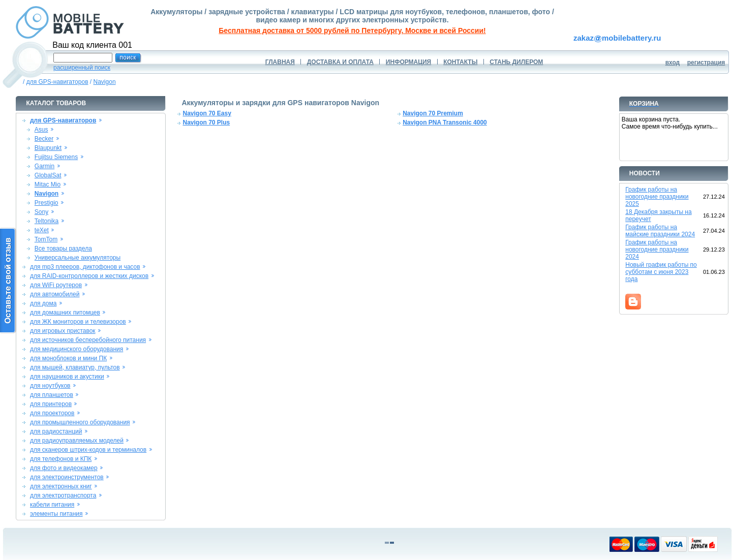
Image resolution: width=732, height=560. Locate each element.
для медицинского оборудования (77, 349)
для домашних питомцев (65, 313)
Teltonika (47, 221)
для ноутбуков (50, 386)
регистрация (706, 63)
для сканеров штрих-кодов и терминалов (88, 450)
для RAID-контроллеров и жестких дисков (89, 276)
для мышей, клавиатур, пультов (75, 367)
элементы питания (56, 514)
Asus (41, 130)
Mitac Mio (48, 184)
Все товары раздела (63, 248)
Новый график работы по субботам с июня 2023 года (661, 272)
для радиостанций (56, 431)
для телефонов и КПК (61, 459)
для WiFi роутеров (56, 285)
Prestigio (47, 203)
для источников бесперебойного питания (88, 340)
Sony (41, 212)
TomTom (46, 239)
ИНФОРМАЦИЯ (408, 62)
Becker (44, 139)
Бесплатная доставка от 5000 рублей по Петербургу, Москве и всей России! (352, 30)
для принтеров (51, 404)
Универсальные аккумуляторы (78, 258)
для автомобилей (55, 294)
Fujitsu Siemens (56, 157)
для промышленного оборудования (80, 422)
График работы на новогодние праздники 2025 (657, 197)
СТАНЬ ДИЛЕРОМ (516, 62)
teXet (42, 230)
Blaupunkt (48, 148)
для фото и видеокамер (64, 468)
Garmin (44, 166)
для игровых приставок (63, 331)
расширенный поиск (82, 68)
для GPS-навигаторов (57, 82)
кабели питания (52, 505)
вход (673, 63)
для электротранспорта (63, 495)
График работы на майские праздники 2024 (660, 231)
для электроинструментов (67, 477)
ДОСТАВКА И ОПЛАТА (340, 62)
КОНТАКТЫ (460, 62)
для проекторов (52, 413)
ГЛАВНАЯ (280, 62)
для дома (43, 303)
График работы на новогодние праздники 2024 (657, 250)
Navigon (105, 82)
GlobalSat (48, 175)
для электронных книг (61, 486)
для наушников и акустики (67, 377)
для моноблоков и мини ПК (68, 358)
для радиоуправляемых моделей (77, 441)
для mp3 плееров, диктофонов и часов (85, 267)
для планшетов (52, 395)
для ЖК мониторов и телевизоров (78, 322)
